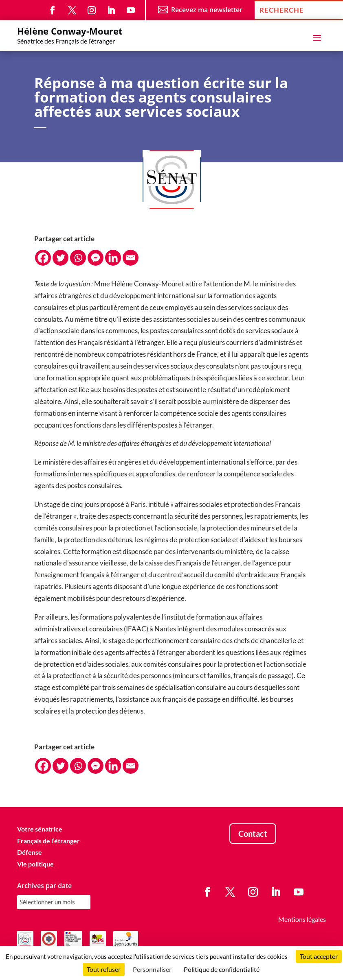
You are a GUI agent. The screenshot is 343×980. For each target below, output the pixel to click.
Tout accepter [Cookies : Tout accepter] (319, 956)
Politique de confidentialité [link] (222, 969)
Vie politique (35, 864)
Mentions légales (302, 919)
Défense (30, 852)
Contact (253, 834)
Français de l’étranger (48, 841)
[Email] (131, 258)
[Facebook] (43, 258)
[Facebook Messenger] (96, 258)
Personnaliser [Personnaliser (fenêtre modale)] (152, 969)
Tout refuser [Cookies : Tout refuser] (104, 969)
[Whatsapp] (78, 258)
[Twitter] (60, 258)
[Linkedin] (113, 258)
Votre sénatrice (40, 829)
